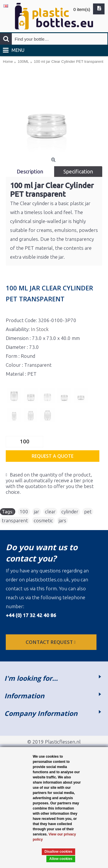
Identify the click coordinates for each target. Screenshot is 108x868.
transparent (15, 520)
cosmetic (43, 520)
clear (50, 511)
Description (30, 171)
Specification (78, 171)
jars (62, 520)
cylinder (70, 511)
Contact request (51, 642)
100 (24, 511)
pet (88, 511)
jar (37, 511)
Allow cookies (61, 859)
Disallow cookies (59, 852)
